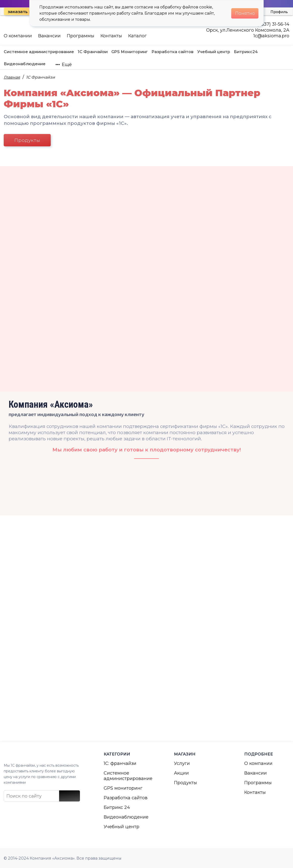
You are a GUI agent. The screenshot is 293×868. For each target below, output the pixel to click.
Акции (181, 773)
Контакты (111, 36)
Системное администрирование (126, 776)
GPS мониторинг (123, 788)
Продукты (27, 140)
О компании (18, 36)
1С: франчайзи (120, 763)
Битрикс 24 (117, 807)
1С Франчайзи (40, 77)
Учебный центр (122, 827)
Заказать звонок (26, 11)
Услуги (182, 763)
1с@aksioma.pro (271, 36)
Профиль (279, 11)
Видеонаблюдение (126, 817)
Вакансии (49, 36)
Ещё (64, 65)
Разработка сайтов (126, 798)
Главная (12, 77)
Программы (81, 36)
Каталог (137, 36)
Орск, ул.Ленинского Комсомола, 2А (248, 30)
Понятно (245, 13)
